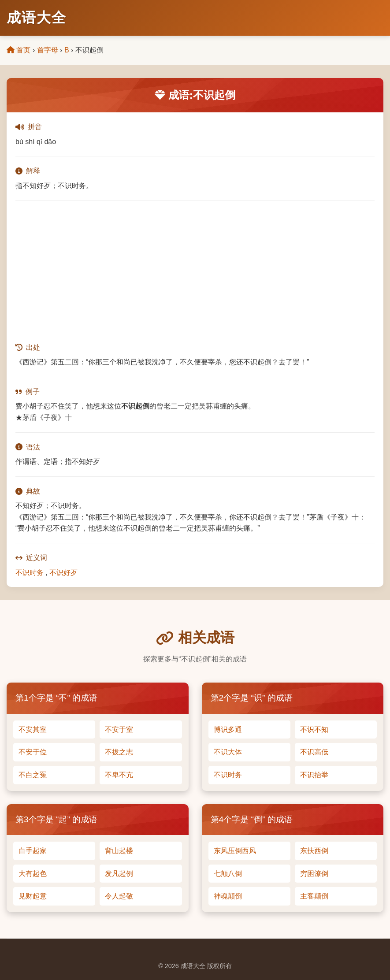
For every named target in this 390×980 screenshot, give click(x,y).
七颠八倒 (228, 874)
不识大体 (228, 752)
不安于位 (33, 752)
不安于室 (119, 729)
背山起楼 (119, 851)
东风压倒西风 (235, 851)
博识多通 (228, 729)
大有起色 (33, 874)
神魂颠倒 (228, 896)
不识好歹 (63, 573)
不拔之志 (119, 752)
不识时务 (30, 573)
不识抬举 (314, 775)
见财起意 (33, 896)
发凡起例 (119, 874)
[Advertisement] (195, 271)
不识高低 (314, 752)
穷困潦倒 (314, 874)
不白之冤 (33, 775)
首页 (19, 50)
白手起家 (33, 851)
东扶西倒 (314, 851)
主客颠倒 (314, 896)
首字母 (48, 50)
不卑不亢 (119, 775)
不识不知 (314, 729)
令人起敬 (119, 896)
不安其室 (33, 729)
